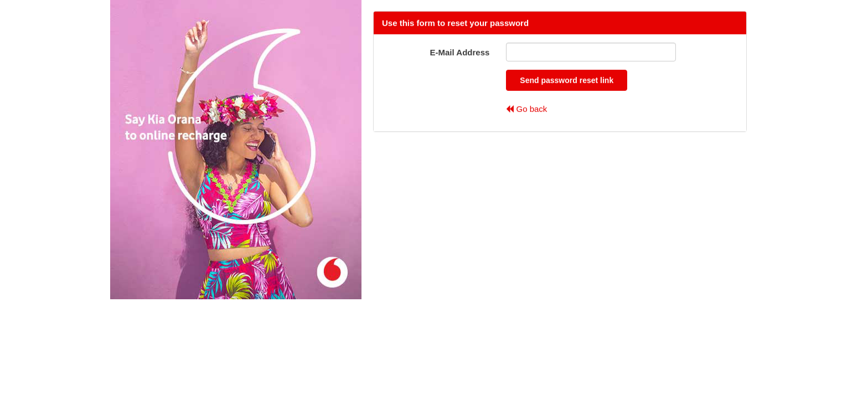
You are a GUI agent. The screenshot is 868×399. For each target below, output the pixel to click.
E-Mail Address (460, 52)
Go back (526, 108)
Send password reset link (567, 80)
